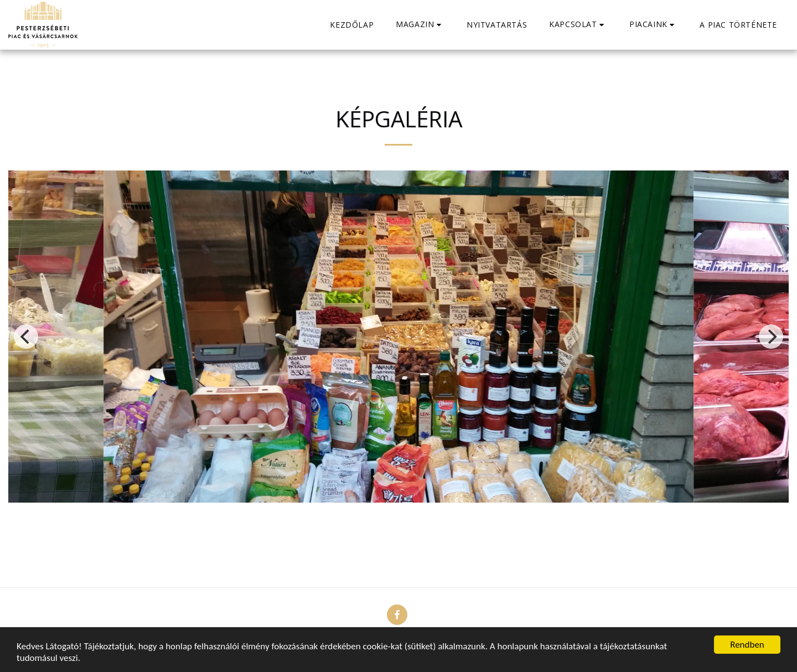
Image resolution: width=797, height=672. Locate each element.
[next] (771, 337)
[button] (420, 25)
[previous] (26, 337)
